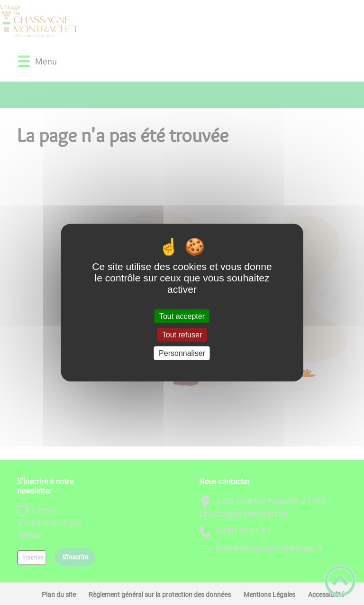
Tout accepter (182, 316)
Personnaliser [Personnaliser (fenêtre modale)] (182, 353)
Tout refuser (182, 334)
